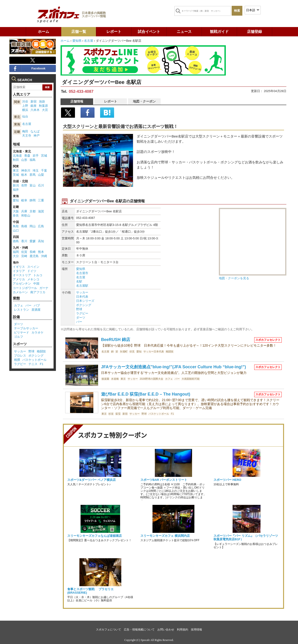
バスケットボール (159, 414)
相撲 (17, 360)
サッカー (82, 292)
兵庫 (24, 211)
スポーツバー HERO (227, 480)
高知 (41, 241)
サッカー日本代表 (154, 351)
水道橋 (115, 379)
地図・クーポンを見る (234, 278)
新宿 (125, 414)
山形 (24, 160)
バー (79, 322)
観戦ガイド (219, 32)
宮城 (44, 156)
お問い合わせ (166, 630)
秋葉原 (43, 106)
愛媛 (33, 241)
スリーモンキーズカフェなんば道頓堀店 (95, 536)
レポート (114, 32)
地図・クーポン (144, 101)
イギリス (19, 267)
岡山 (33, 226)
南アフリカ (38, 292)
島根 (24, 226)
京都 (33, 211)
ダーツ (81, 318)
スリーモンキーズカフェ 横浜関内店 (165, 536)
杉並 (111, 414)
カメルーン (20, 292)
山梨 (41, 175)
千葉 (44, 170)
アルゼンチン (22, 284)
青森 (27, 156)
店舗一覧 (79, 32)
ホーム (44, 32)
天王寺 (27, 136)
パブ (37, 305)
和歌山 (26, 215)
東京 (123, 379)
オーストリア (22, 275)
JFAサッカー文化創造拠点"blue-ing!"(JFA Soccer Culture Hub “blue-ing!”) (173, 367)
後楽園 (105, 379)
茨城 (16, 175)
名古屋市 (82, 273)
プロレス (20, 356)
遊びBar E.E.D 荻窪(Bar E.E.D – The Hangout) (146, 394)
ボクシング (84, 305)
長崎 (33, 252)
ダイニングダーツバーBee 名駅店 (102, 82)
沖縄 (44, 256)
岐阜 (24, 200)
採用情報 (196, 630)
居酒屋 (36, 310)
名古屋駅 (82, 286)
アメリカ (19, 279)
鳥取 (16, 226)
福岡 (16, 252)
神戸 (37, 136)
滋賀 (41, 211)
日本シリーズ (85, 301)
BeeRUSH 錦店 (116, 340)
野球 (79, 309)
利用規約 (183, 630)
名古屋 (89, 41)
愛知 (139, 351)
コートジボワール (25, 288)
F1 (172, 414)
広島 (41, 226)
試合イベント (149, 32)
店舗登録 (254, 32)
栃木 (24, 175)
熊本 (41, 252)
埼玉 (36, 170)
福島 (33, 160)
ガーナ (44, 288)
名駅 (79, 281)
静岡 (33, 200)
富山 (33, 185)
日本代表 (82, 297)
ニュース (184, 32)
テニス (33, 364)
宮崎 (24, 256)
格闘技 (170, 351)
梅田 (25, 131)
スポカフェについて (108, 630)
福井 (16, 190)
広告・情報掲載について (139, 630)
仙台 (25, 116)
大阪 (16, 211)
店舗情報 (77, 101)
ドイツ (32, 271)
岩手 (36, 156)
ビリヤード (22, 332)
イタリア (19, 271)
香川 (24, 241)
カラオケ (37, 332)
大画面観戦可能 (191, 379)
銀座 (34, 106)
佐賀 (24, 252)
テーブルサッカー (26, 328)
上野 (25, 106)
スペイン (33, 267)
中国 (36, 284)
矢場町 (124, 351)
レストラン (22, 310)
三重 (41, 200)
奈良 (16, 215)
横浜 (25, 110)
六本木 (35, 110)
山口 (16, 230)
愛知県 (77, 41)
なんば (35, 131)
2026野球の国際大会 (151, 379)
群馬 (33, 175)
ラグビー (82, 313)
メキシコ (33, 279)
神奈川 (26, 170)
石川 (41, 185)
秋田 (16, 160)
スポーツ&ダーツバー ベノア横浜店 (91, 480)
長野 (24, 185)
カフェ (169, 379)
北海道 (17, 156)
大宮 (45, 110)
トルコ (38, 275)
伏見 (132, 351)
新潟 (16, 185)
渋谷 (25, 102)
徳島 (16, 241)
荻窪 (118, 414)
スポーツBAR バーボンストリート (164, 480)
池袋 (42, 102)
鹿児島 (34, 256)
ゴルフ (19, 337)
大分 (16, 256)
